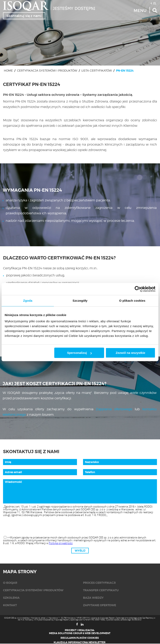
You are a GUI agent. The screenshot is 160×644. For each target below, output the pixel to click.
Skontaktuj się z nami (24, 16)
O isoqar (10, 583)
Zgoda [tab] (28, 301)
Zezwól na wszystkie (130, 353)
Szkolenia (11, 598)
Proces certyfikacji (99, 583)
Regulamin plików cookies (80, 638)
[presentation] (80, 527)
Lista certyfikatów (97, 70)
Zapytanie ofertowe (100, 605)
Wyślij (80, 551)
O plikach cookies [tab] (132, 301)
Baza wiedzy (93, 598)
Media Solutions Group (66, 633)
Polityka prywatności (61, 543)
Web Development (98, 633)
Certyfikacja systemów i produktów (47, 70)
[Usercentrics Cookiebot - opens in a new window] (138, 289)
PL (155, 3)
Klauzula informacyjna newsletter (80, 642)
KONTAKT (10, 605)
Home (8, 70)
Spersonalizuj (79, 353)
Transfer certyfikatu (101, 590)
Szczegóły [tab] (80, 301)
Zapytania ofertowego (114, 409)
